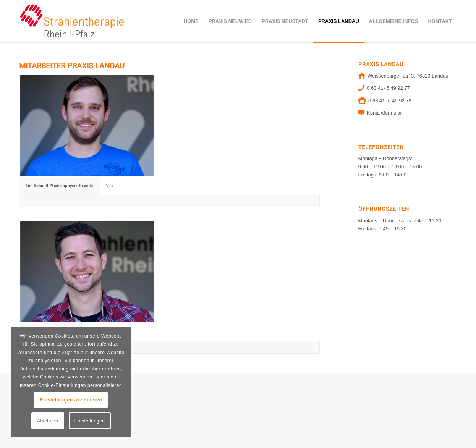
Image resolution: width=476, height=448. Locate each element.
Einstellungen (90, 421)
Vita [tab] (110, 186)
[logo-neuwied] (72, 21)
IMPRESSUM (34, 396)
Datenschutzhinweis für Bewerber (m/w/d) (65, 419)
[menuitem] (191, 21)
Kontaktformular (384, 113)
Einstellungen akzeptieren (71, 400)
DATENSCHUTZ (37, 407)
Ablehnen (48, 421)
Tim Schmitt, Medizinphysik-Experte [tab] (60, 186)
